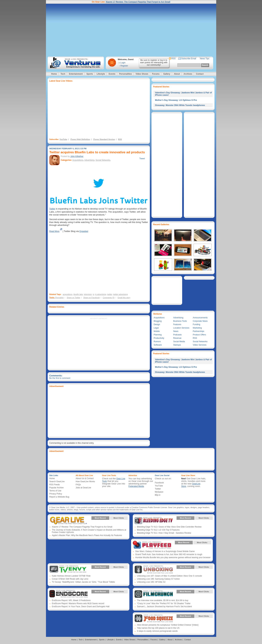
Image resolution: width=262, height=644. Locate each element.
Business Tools (180, 321)
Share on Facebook (91, 298)
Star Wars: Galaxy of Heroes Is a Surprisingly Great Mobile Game (165, 551)
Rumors (157, 342)
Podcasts (177, 335)
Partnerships (199, 331)
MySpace (159, 492)
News (176, 331)
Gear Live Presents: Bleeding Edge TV (154, 521)
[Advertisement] (131, 30)
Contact (200, 74)
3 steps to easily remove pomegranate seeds (157, 631)
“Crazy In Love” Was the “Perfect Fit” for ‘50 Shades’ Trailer (164, 603)
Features (177, 324)
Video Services (200, 345)
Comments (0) (109, 298)
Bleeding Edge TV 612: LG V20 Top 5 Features (158, 530)
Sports (90, 74)
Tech (63, 74)
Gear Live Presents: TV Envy (69, 570)
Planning (158, 335)
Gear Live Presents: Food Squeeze (154, 619)
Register (124, 66)
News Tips (205, 59)
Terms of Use (55, 491)
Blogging (158, 321)
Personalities (126, 74)
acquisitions (68, 294)
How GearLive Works (85, 482)
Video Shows (142, 74)
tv (93, 294)
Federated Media (136, 486)
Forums (156, 74)
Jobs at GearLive (84, 488)
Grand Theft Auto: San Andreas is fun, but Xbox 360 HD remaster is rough (169, 554)
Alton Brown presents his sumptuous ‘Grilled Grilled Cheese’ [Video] (168, 625)
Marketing (197, 328)
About (177, 74)
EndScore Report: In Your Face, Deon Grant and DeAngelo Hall (81, 607)
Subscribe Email (189, 59)
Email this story (124, 298)
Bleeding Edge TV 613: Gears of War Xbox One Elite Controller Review (169, 527)
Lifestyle (101, 74)
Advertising (89, 160)
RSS (174, 59)
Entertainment (76, 74)
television (88, 294)
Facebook (159, 483)
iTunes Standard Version (104, 139)
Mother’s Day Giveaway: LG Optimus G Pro (176, 100)
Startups (177, 345)
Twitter (52, 209)
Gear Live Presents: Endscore (69, 594)
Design (157, 324)
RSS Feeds (55, 485)
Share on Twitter (74, 298)
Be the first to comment (60, 378)
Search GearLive (57, 482)
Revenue (177, 338)
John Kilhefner (77, 156)
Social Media (179, 342)
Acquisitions (78, 160)
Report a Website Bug (59, 497)
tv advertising (101, 294)
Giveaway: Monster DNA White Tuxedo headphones (180, 105)
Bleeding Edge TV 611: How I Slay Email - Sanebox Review (164, 533)
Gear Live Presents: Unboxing (154, 570)
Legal (156, 328)
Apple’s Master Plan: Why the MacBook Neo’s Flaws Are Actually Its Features (87, 535)
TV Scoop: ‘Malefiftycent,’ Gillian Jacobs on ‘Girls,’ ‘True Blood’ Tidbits (83, 582)
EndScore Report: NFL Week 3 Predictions (71, 600)
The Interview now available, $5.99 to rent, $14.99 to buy (163, 600)
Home (54, 74)
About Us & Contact (85, 478)
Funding (197, 324)
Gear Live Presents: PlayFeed (152, 545)
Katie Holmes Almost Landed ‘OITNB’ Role (71, 576)
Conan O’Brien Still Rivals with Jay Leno (70, 579)
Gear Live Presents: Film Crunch (154, 594)
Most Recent (100, 518)
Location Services (181, 328)
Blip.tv (158, 495)
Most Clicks (119, 518)
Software (158, 345)
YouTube (63, 139)
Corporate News (200, 321)
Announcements (200, 318)
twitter (110, 294)
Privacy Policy (56, 494)
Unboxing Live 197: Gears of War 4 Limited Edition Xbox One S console (170, 576)
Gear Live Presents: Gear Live (69, 521)
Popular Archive (57, 488)
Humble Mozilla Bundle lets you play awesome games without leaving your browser (173, 557)
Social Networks (103, 160)
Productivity (159, 338)
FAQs (78, 485)
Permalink (59, 298)
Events (112, 74)
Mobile (157, 331)
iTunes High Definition (80, 139)
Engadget (84, 231)
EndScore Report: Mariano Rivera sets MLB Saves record (78, 603)
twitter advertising (121, 294)
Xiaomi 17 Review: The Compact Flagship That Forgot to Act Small (138, 2)
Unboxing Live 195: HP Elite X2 (151, 582)
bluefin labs (78, 294)
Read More (54, 231)
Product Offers (199, 335)
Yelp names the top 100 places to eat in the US (158, 628)
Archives (188, 74)
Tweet (142, 159)
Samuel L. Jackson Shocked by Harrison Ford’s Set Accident (165, 607)
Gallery (167, 74)
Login (123, 63)
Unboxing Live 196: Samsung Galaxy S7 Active (158, 579)
